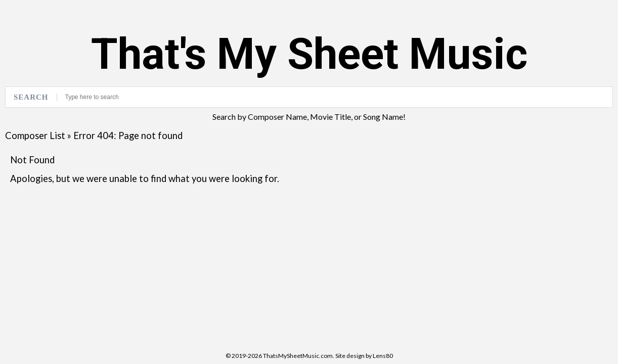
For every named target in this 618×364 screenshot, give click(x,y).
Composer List (35, 135)
